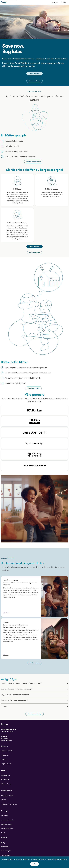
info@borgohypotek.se (8, 729)
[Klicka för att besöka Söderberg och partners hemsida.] (34, 455)
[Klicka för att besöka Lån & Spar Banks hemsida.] (34, 432)
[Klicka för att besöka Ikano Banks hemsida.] (34, 421)
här (33, 66)
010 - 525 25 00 (8, 731)
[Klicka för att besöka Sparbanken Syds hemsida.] (34, 443)
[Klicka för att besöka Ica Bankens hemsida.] (34, 410)
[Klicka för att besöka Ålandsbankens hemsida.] (34, 466)
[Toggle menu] (62, 2)
